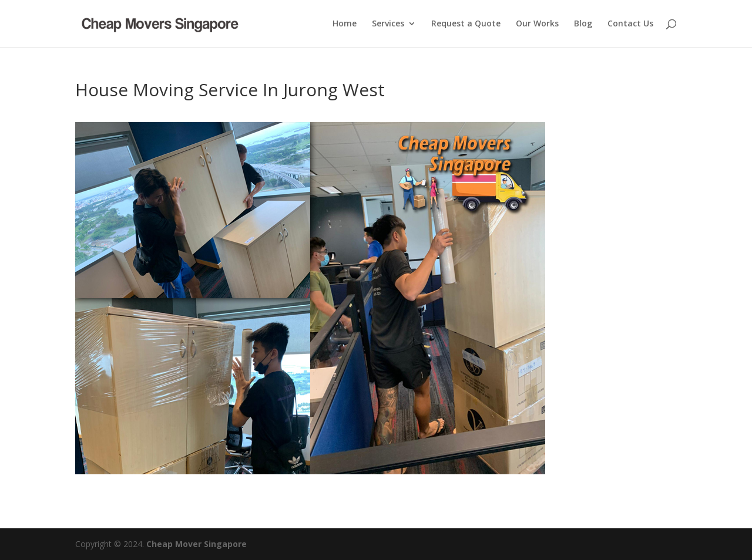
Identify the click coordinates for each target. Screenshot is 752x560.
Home (345, 24)
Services (388, 24)
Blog (583, 24)
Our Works (537, 24)
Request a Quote (466, 24)
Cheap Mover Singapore (197, 544)
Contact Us (630, 24)
